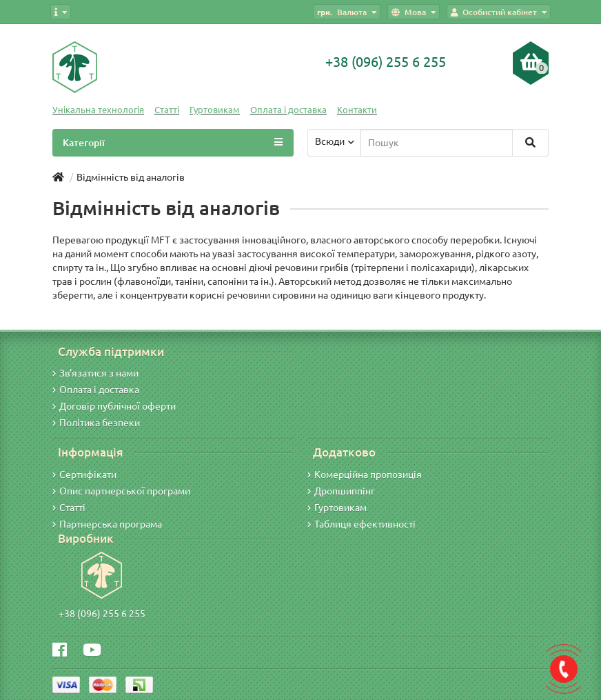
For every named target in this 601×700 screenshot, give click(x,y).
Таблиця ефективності (361, 524)
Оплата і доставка (288, 110)
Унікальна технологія (98, 110)
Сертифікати (84, 474)
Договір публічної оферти (114, 406)
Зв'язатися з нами (95, 373)
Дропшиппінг (341, 491)
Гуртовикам (215, 110)
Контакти (357, 110)
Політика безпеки (96, 423)
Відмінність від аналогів (131, 177)
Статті (167, 110)
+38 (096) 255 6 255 (102, 614)
